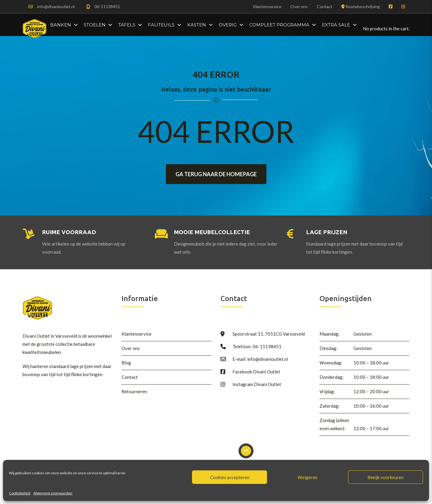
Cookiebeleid (20, 493)
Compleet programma (279, 25)
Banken (61, 25)
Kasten (197, 25)
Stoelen (95, 25)
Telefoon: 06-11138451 (257, 346)
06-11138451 (107, 6)
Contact (325, 6)
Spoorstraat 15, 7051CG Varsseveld (269, 334)
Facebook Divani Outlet (256, 372)
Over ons (299, 6)
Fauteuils (161, 25)
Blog (126, 363)
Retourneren (134, 391)
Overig (228, 25)
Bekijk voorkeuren (385, 477)
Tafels (127, 25)
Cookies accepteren (230, 477)
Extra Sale (336, 25)
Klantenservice (267, 6)
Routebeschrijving (361, 6)
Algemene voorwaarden (53, 493)
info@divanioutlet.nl (56, 6)
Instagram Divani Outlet (257, 384)
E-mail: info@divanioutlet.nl (260, 359)
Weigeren (307, 477)
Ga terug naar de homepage (216, 174)
